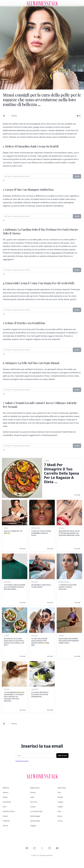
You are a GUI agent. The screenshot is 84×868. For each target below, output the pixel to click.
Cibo (59, 811)
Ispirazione (62, 788)
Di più (77, 176)
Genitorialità (35, 821)
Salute (5, 816)
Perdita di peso (9, 811)
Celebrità (6, 821)
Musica (6, 792)
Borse (60, 816)
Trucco (60, 821)
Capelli (60, 807)
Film (59, 792)
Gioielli (60, 797)
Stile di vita (62, 755)
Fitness (14, 116)
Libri (5, 807)
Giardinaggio (35, 816)
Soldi (32, 797)
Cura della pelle (36, 811)
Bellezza (6, 788)
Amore (5, 826)
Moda (5, 797)
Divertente (7, 802)
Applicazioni (35, 788)
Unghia (60, 802)
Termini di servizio (22, 761)
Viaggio (33, 826)
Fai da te (34, 802)
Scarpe (33, 807)
